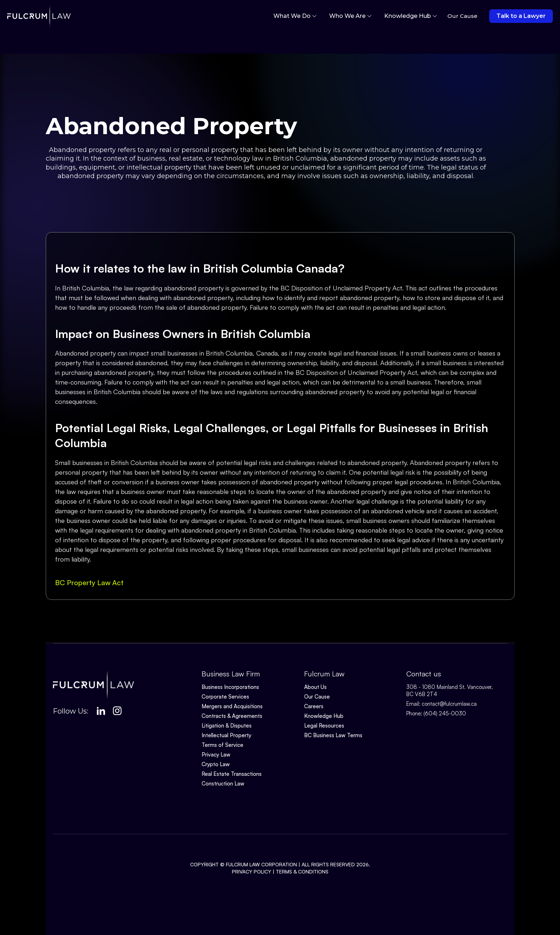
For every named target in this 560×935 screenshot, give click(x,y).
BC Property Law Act (89, 582)
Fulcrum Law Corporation (261, 864)
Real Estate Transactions (232, 774)
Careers (314, 706)
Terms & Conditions (302, 872)
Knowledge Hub (324, 716)
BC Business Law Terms (333, 735)
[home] (39, 16)
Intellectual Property (226, 735)
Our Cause (317, 697)
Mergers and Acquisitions (232, 706)
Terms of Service (222, 745)
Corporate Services (225, 697)
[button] (295, 16)
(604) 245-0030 (445, 713)
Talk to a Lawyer (521, 16)
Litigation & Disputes (227, 726)
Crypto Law (216, 764)
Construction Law (223, 784)
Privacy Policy (252, 872)
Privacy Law (216, 755)
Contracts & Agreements (232, 716)
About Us (315, 687)
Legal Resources (324, 726)
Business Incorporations (230, 687)
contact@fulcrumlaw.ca (449, 704)
